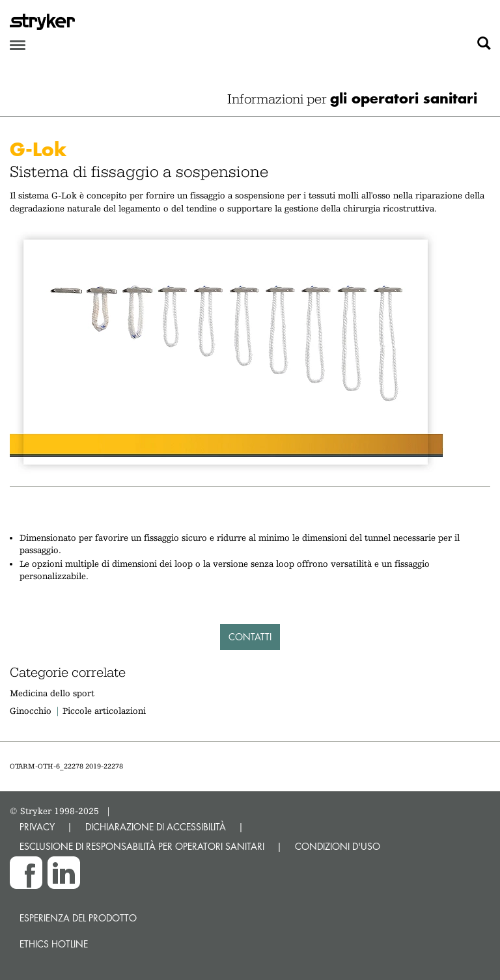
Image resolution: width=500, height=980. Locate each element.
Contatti (250, 637)
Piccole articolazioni (104, 711)
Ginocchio (31, 711)
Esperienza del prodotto (78, 918)
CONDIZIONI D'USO (338, 846)
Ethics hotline (54, 944)
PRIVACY (37, 827)
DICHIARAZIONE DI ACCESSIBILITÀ (156, 827)
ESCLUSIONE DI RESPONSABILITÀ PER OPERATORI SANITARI (142, 846)
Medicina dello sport (52, 693)
